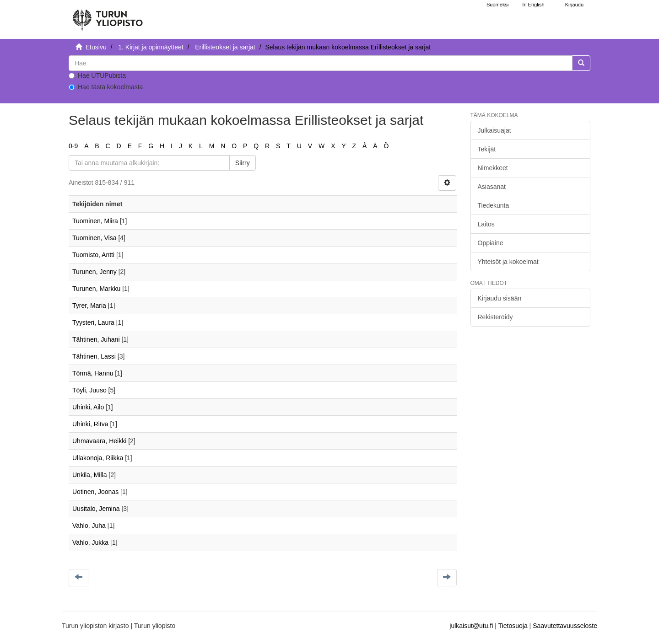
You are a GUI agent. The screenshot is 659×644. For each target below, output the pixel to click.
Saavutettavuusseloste (565, 626)
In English (533, 5)
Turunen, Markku (96, 289)
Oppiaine (491, 243)
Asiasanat (492, 187)
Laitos (486, 224)
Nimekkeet (493, 168)
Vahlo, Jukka (90, 542)
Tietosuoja (513, 626)
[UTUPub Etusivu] (108, 16)
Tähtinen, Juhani (96, 339)
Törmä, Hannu (93, 373)
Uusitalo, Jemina (96, 509)
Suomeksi (497, 5)
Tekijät (487, 149)
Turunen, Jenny (95, 272)
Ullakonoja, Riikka (98, 458)
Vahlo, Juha (89, 526)
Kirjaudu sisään (500, 298)
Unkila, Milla (89, 475)
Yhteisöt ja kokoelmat (508, 262)
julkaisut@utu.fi (471, 626)
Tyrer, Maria (89, 306)
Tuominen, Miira (95, 221)
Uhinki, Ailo (88, 407)
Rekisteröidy (495, 317)
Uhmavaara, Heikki (99, 441)
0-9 (73, 146)
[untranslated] (321, 63)
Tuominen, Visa (95, 238)
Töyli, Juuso (89, 390)
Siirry (243, 163)
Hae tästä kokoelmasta (106, 87)
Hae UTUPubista (97, 75)
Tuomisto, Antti (93, 255)
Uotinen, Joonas (95, 492)
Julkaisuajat (494, 130)
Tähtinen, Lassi (94, 356)
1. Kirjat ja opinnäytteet (151, 47)
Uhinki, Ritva (90, 424)
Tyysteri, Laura (93, 322)
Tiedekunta (494, 205)
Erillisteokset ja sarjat (225, 47)
